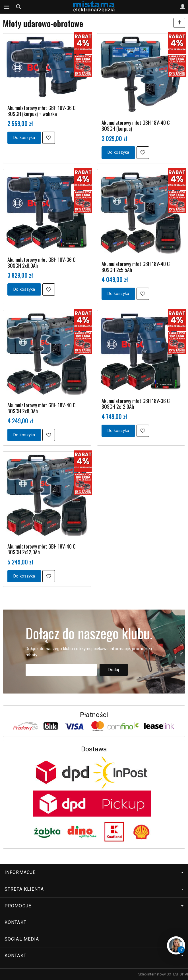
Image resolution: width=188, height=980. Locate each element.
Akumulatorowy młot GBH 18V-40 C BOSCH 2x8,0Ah (42, 408)
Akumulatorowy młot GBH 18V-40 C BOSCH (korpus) (136, 126)
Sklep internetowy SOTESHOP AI (163, 974)
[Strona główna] (94, 7)
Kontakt (16, 922)
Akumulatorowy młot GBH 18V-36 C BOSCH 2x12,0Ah (136, 404)
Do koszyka (24, 138)
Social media (94, 939)
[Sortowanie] (179, 23)
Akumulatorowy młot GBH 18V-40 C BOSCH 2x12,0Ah (42, 549)
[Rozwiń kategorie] (7, 7)
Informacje (94, 872)
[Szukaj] (18, 7)
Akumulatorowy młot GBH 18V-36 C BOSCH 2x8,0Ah (42, 263)
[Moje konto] (183, 7)
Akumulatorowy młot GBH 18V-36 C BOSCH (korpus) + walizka (42, 111)
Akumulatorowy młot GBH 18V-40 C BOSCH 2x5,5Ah (136, 267)
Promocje (94, 906)
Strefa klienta (94, 889)
